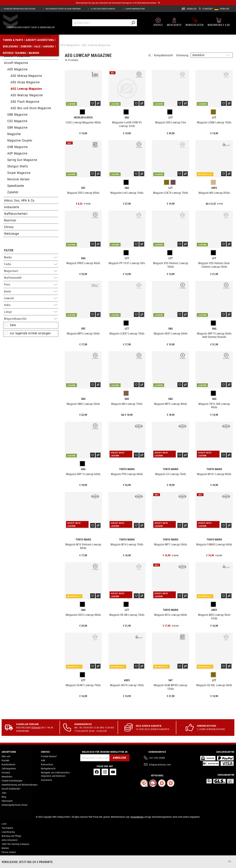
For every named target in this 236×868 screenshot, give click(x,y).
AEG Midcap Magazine (26, 76)
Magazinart (31, 271)
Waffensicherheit (16, 214)
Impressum (7, 801)
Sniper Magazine (19, 173)
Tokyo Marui (127, 469)
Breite (31, 291)
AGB (43, 760)
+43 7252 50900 (157, 758)
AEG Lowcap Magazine (26, 89)
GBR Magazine (17, 127)
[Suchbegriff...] (101, 25)
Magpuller (14, 134)
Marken (5, 848)
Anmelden (118, 758)
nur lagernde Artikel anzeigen (30, 333)
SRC (83, 329)
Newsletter (7, 777)
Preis (31, 284)
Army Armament (10, 840)
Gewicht (31, 298)
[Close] (159, 3)
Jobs (4, 793)
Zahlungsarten (9, 768)
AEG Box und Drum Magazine (31, 108)
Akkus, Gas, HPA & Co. (20, 200)
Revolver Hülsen (18, 179)
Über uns (6, 756)
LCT (171, 118)
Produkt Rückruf (49, 756)
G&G (127, 118)
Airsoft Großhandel (11, 789)
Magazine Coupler (20, 140)
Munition (10, 220)
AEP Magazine (17, 153)
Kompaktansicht (163, 55)
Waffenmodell (31, 278)
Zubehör (13, 192)
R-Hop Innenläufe (10, 860)
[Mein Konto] (174, 25)
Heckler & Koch (83, 118)
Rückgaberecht (48, 768)
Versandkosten (137, 817)
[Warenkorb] (219, 25)
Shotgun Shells (18, 166)
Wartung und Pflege (11, 836)
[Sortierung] (212, 55)
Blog (4, 797)
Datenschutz (47, 764)
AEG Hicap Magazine (25, 82)
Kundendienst (8, 764)
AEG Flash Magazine (25, 102)
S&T (83, 188)
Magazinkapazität (31, 319)
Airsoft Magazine (16, 63)
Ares (214, 188)
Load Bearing (8, 832)
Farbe (31, 264)
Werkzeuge (11, 233)
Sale (13, 325)
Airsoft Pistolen (9, 856)
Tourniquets (7, 828)
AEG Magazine (17, 69)
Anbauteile (11, 207)
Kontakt (5, 760)
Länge (31, 312)
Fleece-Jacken (9, 852)
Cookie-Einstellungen (12, 781)
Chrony (9, 227)
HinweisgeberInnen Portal (14, 805)
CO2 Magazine (17, 121)
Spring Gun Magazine (22, 160)
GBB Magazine (17, 114)
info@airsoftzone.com (160, 765)
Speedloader (16, 186)
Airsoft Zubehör (17, 56)
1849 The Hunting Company (15, 844)
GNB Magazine (17, 147)
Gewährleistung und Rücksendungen (20, 785)
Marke (31, 257)
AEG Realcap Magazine (27, 95)
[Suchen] (133, 25)
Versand (36, 728)
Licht (4, 824)
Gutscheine (46, 780)
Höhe (31, 305)
